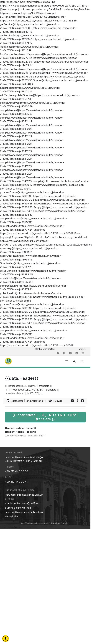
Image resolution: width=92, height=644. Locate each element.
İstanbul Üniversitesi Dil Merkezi (24, 512)
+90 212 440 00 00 (16, 471)
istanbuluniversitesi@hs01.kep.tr (24, 503)
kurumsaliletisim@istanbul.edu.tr (24, 495)
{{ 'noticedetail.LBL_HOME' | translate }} (29, 386)
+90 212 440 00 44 (17, 482)
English (82, 349)
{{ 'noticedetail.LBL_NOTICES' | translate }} (34, 390)
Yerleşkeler (11, 516)
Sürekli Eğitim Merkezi (18, 508)
